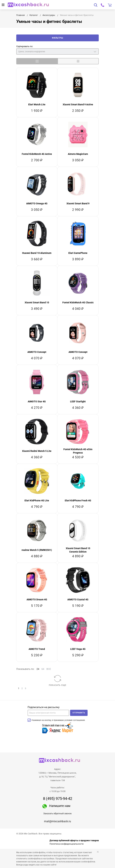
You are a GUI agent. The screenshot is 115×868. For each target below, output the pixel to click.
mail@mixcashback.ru (58, 821)
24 (38, 669)
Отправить (79, 713)
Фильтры (58, 38)
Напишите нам (60, 806)
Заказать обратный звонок (58, 813)
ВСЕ (49, 669)
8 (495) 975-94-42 (58, 799)
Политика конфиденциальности (67, 844)
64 (43, 669)
